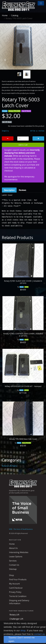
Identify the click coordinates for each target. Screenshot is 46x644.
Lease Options (16, 557)
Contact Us (14, 565)
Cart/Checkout (16, 588)
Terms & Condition (18, 596)
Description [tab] (9, 190)
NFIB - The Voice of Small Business (21, 529)
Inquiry (5, 131)
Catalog (15, 15)
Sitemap (13, 569)
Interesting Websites (19, 552)
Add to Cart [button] (23, 145)
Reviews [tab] (22, 190)
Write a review (37, 131)
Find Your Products (18, 579)
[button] (41, 3)
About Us (13, 548)
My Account (14, 584)
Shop (11, 575)
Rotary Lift (14, 615)
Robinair (13, 623)
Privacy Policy (15, 592)
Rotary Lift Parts (9, 466)
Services (13, 561)
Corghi (13, 627)
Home (5, 15)
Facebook (15, 639)
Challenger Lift (16, 619)
